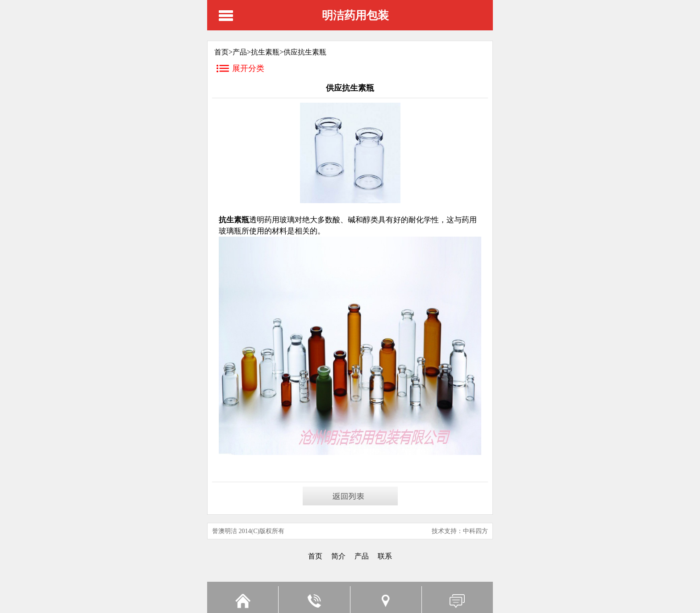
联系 (385, 556)
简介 (338, 556)
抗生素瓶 (265, 52)
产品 (240, 52)
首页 (315, 556)
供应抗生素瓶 (305, 52)
